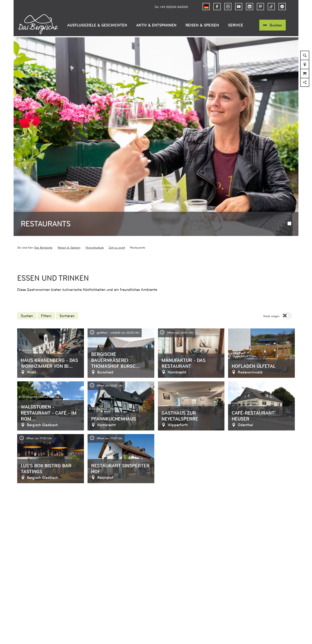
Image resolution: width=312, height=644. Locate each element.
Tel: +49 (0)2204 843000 (171, 7)
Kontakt (126, 598)
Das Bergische (43, 192)
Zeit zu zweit (117, 192)
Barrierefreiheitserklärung (49, 598)
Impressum (106, 598)
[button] (217, 7)
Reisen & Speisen (202, 25)
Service (236, 25)
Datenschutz (83, 598)
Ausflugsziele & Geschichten (97, 25)
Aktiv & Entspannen (156, 25)
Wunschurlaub (95, 192)
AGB (21, 598)
